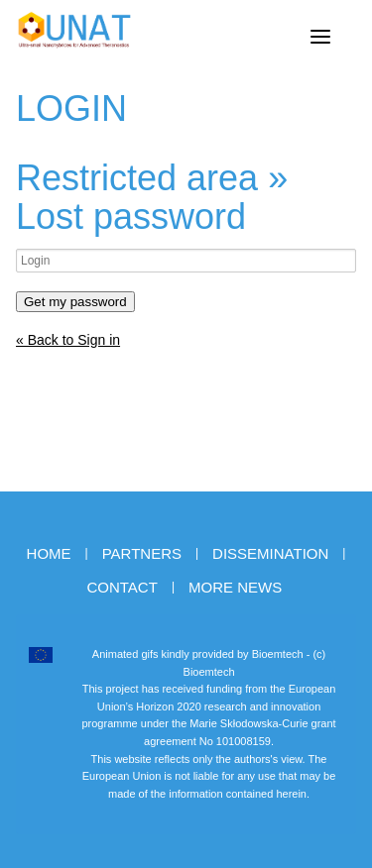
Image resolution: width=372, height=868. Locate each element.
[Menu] (320, 37)
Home (49, 553)
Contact (122, 587)
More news (235, 587)
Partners (142, 553)
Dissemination (270, 553)
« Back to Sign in (68, 340)
